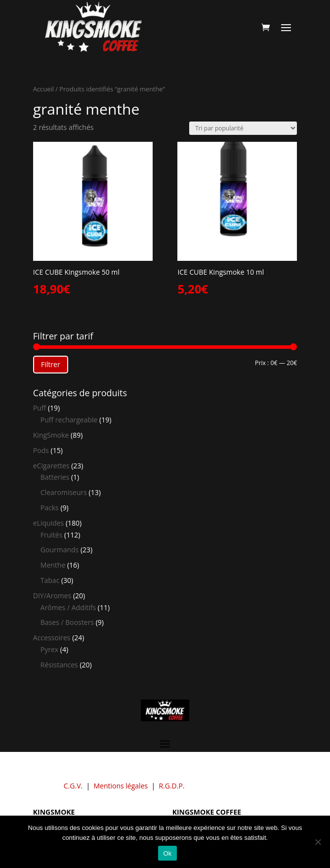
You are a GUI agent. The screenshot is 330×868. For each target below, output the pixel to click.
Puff (40, 408)
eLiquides (49, 523)
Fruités (52, 535)
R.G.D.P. (171, 786)
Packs (50, 508)
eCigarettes (51, 466)
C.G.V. (73, 786)
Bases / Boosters (67, 622)
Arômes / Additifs (68, 607)
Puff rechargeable (69, 420)
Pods (41, 450)
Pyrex (49, 649)
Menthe (53, 565)
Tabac (50, 580)
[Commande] (243, 128)
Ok (167, 853)
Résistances (59, 665)
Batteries (55, 477)
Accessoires (52, 638)
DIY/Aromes (52, 596)
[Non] (318, 842)
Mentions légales (121, 786)
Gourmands (60, 550)
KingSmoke (51, 435)
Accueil (43, 89)
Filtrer (51, 364)
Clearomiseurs (64, 492)
